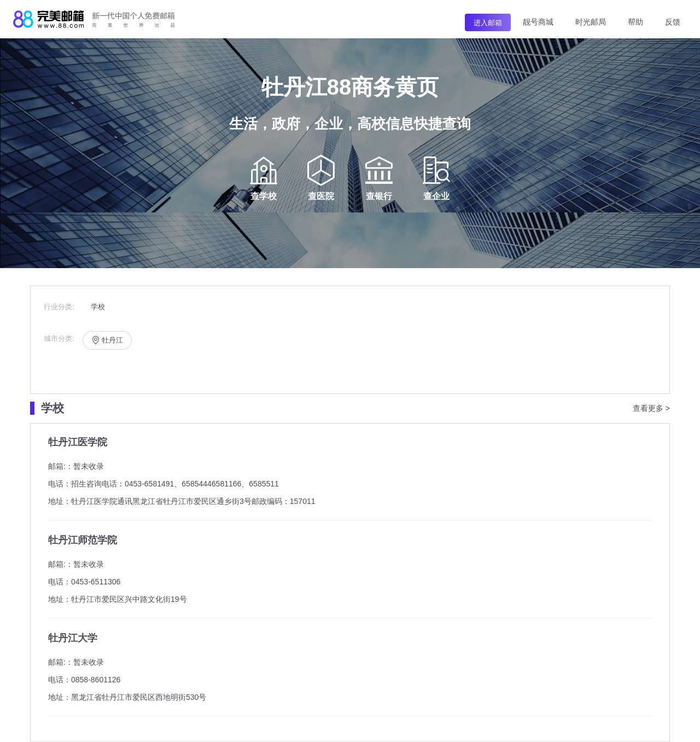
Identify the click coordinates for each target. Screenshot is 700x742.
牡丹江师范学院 (83, 540)
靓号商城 (538, 22)
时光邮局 (591, 22)
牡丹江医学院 (78, 442)
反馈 (673, 22)
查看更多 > (651, 408)
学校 (98, 307)
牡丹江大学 (73, 638)
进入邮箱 (488, 23)
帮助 (635, 22)
